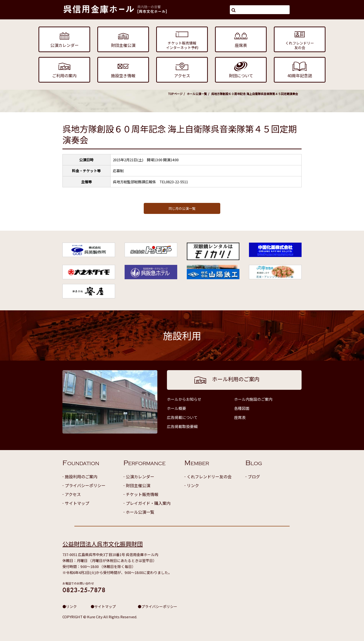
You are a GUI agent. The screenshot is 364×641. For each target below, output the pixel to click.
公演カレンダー (140, 477)
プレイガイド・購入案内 (148, 503)
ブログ (254, 477)
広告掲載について (182, 417)
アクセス (73, 494)
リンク (193, 485)
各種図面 (242, 408)
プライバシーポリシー (85, 485)
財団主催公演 (138, 485)
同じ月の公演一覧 (182, 208)
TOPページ (175, 94)
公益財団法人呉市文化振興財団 (103, 544)
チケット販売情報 (142, 494)
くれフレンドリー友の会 (209, 477)
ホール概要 (176, 408)
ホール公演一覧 (197, 94)
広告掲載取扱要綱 (182, 426)
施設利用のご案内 (81, 477)
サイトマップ (77, 503)
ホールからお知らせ (184, 399)
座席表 (240, 417)
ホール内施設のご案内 (253, 399)
